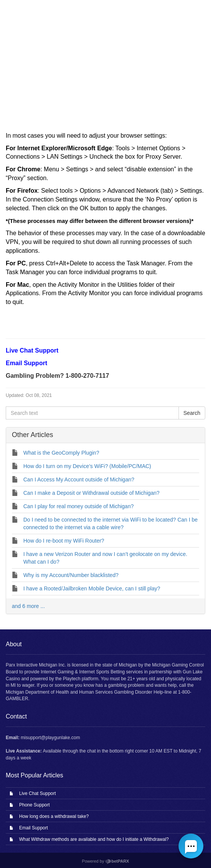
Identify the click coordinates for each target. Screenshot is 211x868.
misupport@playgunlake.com (50, 738)
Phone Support (34, 805)
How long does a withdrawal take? (54, 816)
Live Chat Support (37, 793)
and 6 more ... (28, 606)
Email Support (33, 828)
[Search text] (92, 413)
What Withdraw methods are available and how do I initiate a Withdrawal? (94, 839)
